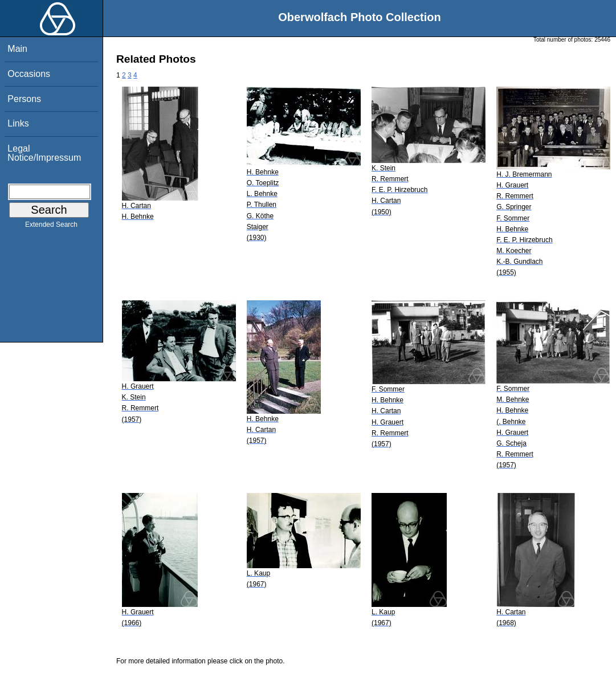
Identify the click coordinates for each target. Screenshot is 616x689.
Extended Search (51, 227)
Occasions (29, 74)
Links (18, 123)
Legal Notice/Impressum (44, 153)
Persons (24, 99)
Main (17, 49)
